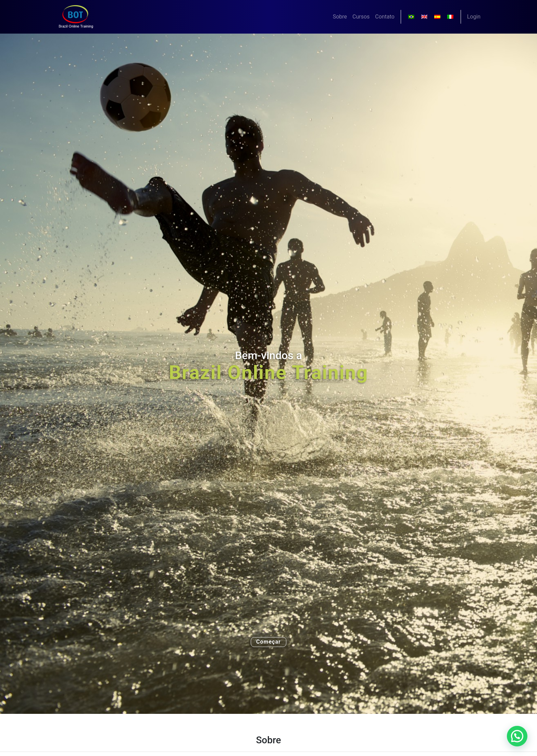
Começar (268, 642)
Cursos (361, 17)
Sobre (340, 17)
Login (474, 17)
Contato (385, 17)
